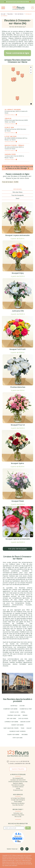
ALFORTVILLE (14, 706)
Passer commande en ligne (17, 53)
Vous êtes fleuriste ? (18, 805)
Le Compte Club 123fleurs (18, 798)
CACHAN (22, 706)
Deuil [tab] (17, 198)
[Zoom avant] (31, 67)
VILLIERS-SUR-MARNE (13, 735)
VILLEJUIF (29, 728)
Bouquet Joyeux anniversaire (17, 235)
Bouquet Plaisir (18, 501)
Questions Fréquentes (18, 769)
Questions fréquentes (18, 815)
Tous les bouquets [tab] (17, 195)
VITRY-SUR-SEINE (17, 738)
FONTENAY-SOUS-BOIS (14, 715)
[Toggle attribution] (31, 104)
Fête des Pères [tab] (17, 192)
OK (28, 828)
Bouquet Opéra (17, 463)
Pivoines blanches (18, 387)
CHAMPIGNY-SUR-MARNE (10, 709)
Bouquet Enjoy (18, 273)
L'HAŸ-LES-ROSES (23, 718)
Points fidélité (18, 802)
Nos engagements (18, 778)
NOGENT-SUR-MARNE (17, 725)
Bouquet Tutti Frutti (18, 349)
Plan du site (18, 817)
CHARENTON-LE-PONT (26, 709)
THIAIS (22, 728)
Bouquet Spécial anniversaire (18, 539)
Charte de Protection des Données (18, 782)
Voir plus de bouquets (17, 549)
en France (9, 168)
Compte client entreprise (18, 800)
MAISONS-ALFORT (25, 722)
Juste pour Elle (18, 311)
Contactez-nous (18, 813)
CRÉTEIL (23, 712)
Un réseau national (18, 787)
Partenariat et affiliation (18, 803)
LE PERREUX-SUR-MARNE (11, 722)
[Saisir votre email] (14, 828)
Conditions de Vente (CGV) (18, 780)
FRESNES (25, 715)
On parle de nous (18, 790)
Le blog (18, 788)
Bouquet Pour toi (18, 425)
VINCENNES (25, 735)
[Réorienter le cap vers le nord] (31, 73)
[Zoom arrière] (31, 70)
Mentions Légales (18, 783)
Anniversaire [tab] (17, 189)
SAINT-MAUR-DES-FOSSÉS (11, 728)
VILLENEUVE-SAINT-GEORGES (17, 731)
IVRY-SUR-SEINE (11, 718)
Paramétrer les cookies (18, 785)
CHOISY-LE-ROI (14, 712)
